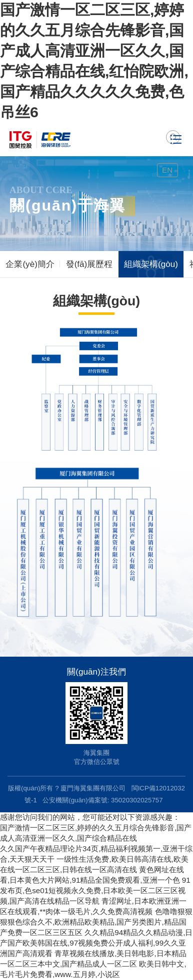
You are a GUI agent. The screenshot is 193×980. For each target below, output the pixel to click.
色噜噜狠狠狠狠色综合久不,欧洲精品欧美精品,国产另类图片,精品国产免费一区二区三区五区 (96, 922)
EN (167, 170)
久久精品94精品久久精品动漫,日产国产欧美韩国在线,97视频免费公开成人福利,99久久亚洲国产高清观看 (96, 943)
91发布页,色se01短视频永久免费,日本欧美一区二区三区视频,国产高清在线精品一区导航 (95, 890)
